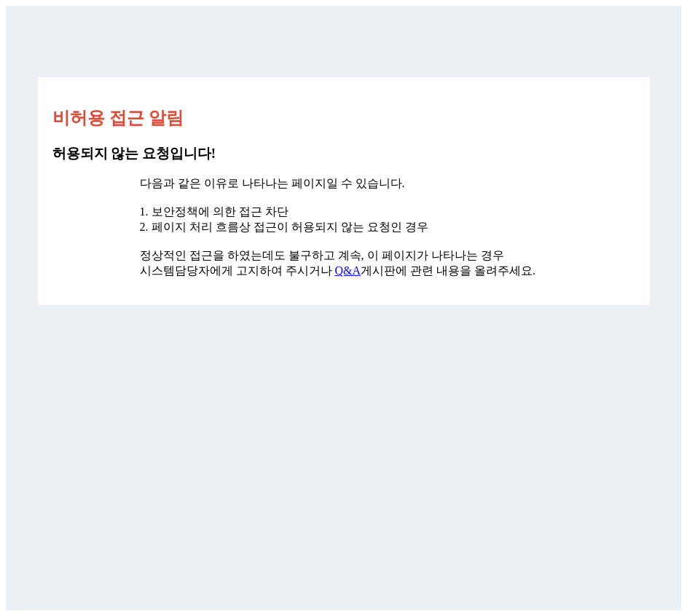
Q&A (348, 271)
